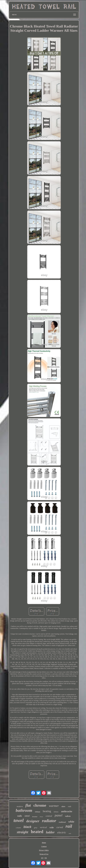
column (18, 828)
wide (52, 827)
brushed (35, 817)
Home (44, 843)
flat (28, 805)
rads (70, 806)
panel (59, 815)
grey (36, 828)
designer (33, 821)
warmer (54, 806)
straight (22, 832)
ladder (50, 832)
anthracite (67, 811)
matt (70, 833)
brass (41, 817)
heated (37, 832)
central (49, 816)
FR (46, 858)
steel (27, 816)
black (27, 827)
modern (20, 806)
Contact (44, 846)
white (71, 822)
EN (42, 858)
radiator (49, 821)
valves (68, 816)
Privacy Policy (44, 850)
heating (47, 811)
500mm (37, 812)
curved (60, 827)
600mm (56, 812)
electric (62, 832)
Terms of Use (44, 854)
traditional (62, 822)
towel (19, 820)
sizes (63, 806)
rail (69, 826)
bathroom (24, 810)
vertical (43, 827)
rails (20, 816)
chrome (40, 805)
